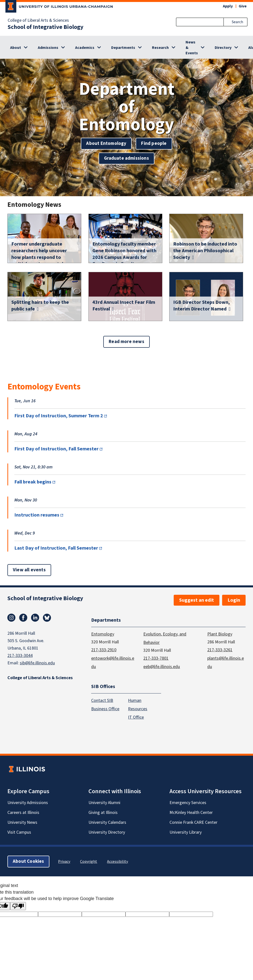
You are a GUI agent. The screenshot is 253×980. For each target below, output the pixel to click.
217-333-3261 (220, 650)
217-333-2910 (104, 650)
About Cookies (28, 861)
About (16, 48)
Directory (223, 48)
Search (237, 22)
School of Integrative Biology (46, 27)
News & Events (192, 48)
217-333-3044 (20, 656)
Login (234, 600)
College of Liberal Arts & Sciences (38, 20)
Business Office (105, 709)
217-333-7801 (156, 658)
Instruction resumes (37, 515)
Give (243, 6)
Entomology (103, 634)
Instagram (11, 618)
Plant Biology (220, 634)
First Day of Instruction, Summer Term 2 (59, 416)
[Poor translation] (18, 906)
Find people (154, 144)
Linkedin (35, 618)
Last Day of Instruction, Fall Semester (56, 548)
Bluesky (47, 618)
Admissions (48, 48)
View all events (29, 570)
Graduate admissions (126, 158)
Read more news (126, 342)
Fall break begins (33, 482)
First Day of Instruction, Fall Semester (56, 449)
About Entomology (106, 144)
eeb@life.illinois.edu (162, 667)
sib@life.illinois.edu (37, 663)
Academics (85, 48)
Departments (123, 48)
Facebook (23, 618)
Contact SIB (102, 701)
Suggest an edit (197, 600)
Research (160, 48)
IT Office (136, 717)
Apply (228, 6)
